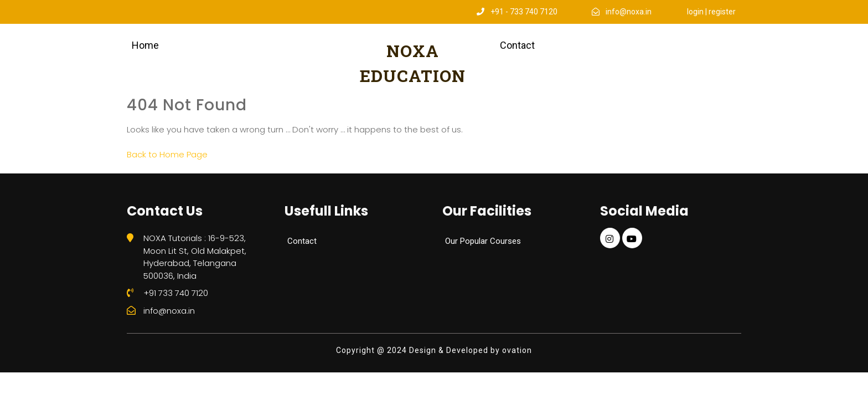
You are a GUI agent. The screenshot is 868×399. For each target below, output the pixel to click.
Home (145, 45)
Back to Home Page (167, 154)
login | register (711, 12)
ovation (516, 350)
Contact (517, 45)
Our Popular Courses (483, 241)
